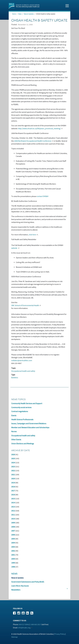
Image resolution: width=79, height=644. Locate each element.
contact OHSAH (43, 196)
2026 (13, 455)
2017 (13, 491)
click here (32, 235)
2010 (13, 519)
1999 (13, 563)
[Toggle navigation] (67, 6)
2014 (13, 503)
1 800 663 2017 (36, 625)
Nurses (14, 432)
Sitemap (14, 637)
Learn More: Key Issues (20, 586)
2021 (13, 475)
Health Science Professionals (22, 420)
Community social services (21, 407)
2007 (13, 531)
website (14, 248)
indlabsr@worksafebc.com (22, 361)
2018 (13, 487)
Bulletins (15, 378)
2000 (13, 559)
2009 (13, 523)
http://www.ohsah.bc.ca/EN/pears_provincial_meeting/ (39, 129)
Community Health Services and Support (27, 403)
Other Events (16, 440)
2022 (13, 471)
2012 (13, 511)
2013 (13, 507)
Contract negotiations (20, 411)
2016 (13, 495)
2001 (13, 555)
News (20, 14)
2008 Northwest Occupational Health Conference (33, 141)
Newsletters (16, 590)
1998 (13, 567)
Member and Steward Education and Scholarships (30, 428)
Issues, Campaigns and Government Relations (29, 424)
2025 (13, 459)
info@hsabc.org (24, 628)
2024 (13, 463)
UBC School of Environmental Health (25, 305)
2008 (13, 527)
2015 (13, 499)
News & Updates (29, 14)
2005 (13, 539)
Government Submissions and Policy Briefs (28, 582)
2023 (13, 467)
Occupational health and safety (23, 371)
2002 (13, 551)
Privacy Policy (60, 634)
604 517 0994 (24, 625)
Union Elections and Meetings (23, 444)
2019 (13, 483)
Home (14, 14)
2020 (13, 479)
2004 (13, 543)
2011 (13, 515)
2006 (13, 535)
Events (14, 416)
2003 (13, 547)
